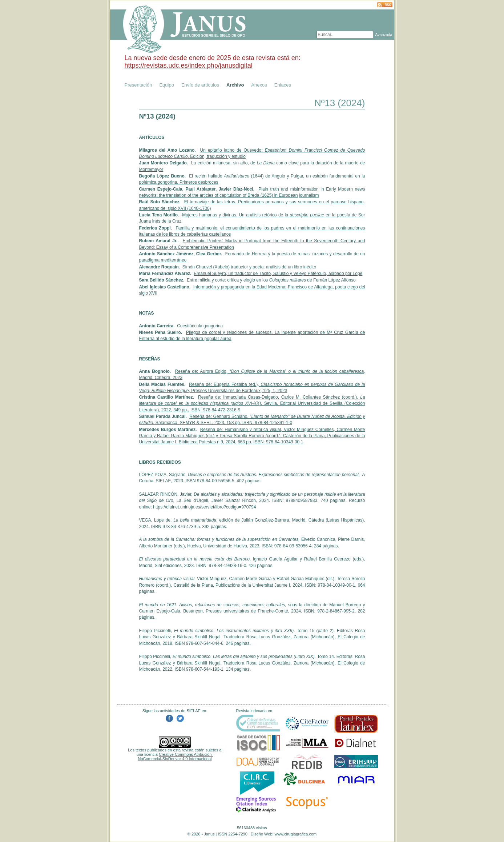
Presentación (138, 85)
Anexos (259, 85)
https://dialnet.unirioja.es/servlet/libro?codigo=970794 (204, 507)
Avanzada (384, 35)
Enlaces (283, 85)
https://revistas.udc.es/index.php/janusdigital (189, 65)
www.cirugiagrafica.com (296, 834)
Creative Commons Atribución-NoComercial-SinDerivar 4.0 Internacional (176, 757)
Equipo (166, 85)
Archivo (235, 85)
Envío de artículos (200, 85)
